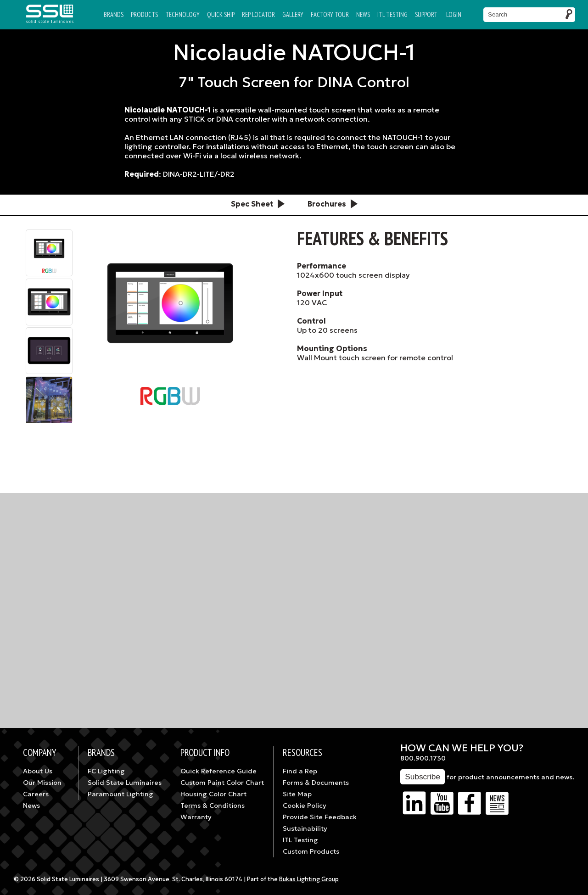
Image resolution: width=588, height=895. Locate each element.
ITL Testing (300, 840)
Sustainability (305, 828)
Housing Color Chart (213, 794)
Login (454, 14)
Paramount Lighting (120, 794)
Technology (182, 14)
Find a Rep (300, 771)
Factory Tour (330, 14)
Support (426, 14)
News (363, 14)
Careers (36, 794)
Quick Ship (221, 14)
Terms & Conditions (213, 805)
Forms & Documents (316, 783)
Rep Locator (258, 14)
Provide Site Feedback (320, 817)
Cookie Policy (305, 805)
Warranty (196, 817)
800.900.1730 (423, 758)
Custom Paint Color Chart (222, 783)
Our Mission (42, 783)
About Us (38, 771)
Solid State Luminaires (125, 783)
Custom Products (311, 851)
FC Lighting (106, 771)
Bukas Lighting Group (309, 879)
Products (144, 14)
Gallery (293, 14)
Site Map (297, 794)
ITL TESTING (392, 14)
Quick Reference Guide (218, 771)
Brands (114, 14)
